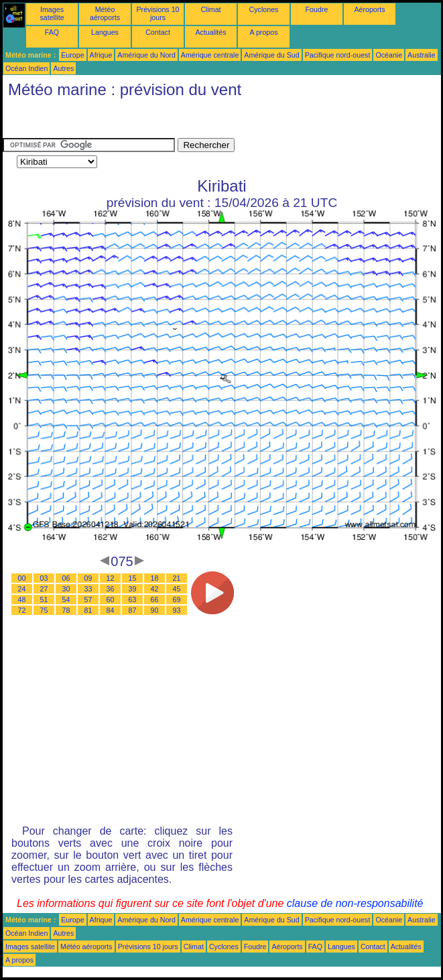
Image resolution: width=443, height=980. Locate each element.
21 (177, 578)
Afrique (101, 55)
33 (88, 589)
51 (44, 600)
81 (88, 610)
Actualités (210, 32)
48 (22, 600)
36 (111, 589)
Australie (421, 55)
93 (177, 610)
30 (66, 589)
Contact (158, 32)
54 (66, 600)
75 (44, 610)
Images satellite (52, 13)
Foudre (317, 9)
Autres (63, 68)
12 (111, 578)
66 (155, 600)
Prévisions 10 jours (158, 13)
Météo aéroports (105, 13)
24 (22, 589)
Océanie (389, 55)
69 (177, 600)
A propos (263, 32)
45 (177, 589)
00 (22, 578)
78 (66, 610)
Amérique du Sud (271, 55)
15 (133, 578)
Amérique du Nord (146, 55)
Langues (105, 32)
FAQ (52, 32)
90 (155, 610)
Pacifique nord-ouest (338, 55)
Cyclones (264, 9)
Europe (72, 55)
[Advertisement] (110, 121)
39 (133, 589)
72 (22, 610)
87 (133, 610)
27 (44, 589)
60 (111, 600)
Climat (210, 9)
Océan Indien (26, 68)
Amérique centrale (210, 55)
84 (111, 610)
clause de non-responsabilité (355, 903)
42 (155, 589)
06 (66, 578)
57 (88, 600)
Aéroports (369, 9)
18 (155, 578)
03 (44, 578)
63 (133, 600)
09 (88, 578)
